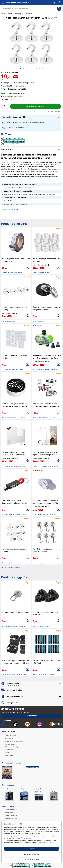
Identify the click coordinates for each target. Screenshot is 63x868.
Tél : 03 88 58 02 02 (13, 685)
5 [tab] (33, 68)
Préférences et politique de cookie (15, 747)
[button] (13, 96)
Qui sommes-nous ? (11, 736)
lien (39, 833)
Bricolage (18, 14)
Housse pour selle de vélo (41, 626)
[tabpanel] (31, 43)
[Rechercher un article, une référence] (31, 9)
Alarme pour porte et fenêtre (42, 273)
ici (53, 843)
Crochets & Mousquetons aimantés (13, 626)
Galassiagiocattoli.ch (11, 818)
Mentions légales (10, 744)
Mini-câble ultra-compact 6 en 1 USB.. (14, 515)
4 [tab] (30, 68)
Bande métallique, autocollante (12, 273)
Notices (7, 753)
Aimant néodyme (38, 321)
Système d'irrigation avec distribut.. (44, 418)
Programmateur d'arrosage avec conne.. (46, 369)
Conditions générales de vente (14, 741)
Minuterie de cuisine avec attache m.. (14, 418)
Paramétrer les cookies (31, 854)
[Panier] (59, 3)
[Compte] (54, 3)
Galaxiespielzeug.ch (11, 815)
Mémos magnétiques (8, 321)
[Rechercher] (59, 9)
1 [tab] (20, 68)
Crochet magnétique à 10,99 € (10, 209)
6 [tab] (36, 68)
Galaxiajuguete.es (10, 821)
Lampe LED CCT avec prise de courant (46, 466)
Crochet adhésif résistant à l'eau (12, 369)
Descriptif (6, 149)
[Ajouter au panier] (35, 106)
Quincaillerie (28, 14)
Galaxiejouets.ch (10, 813)
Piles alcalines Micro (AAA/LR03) (44, 675)
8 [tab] (43, 68)
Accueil (4, 14)
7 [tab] (39, 68)
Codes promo (9, 750)
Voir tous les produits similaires (10, 568)
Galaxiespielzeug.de (11, 810)
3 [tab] (27, 68)
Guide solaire (9, 755)
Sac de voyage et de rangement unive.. (15, 675)
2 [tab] (24, 68)
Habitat (11, 14)
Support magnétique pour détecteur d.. (45, 515)
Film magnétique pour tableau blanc (13, 466)
